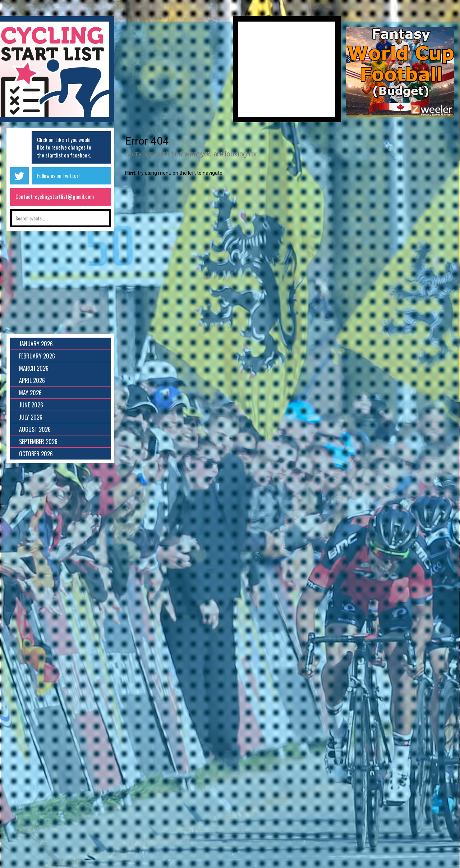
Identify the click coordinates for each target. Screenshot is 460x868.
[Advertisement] (174, 72)
